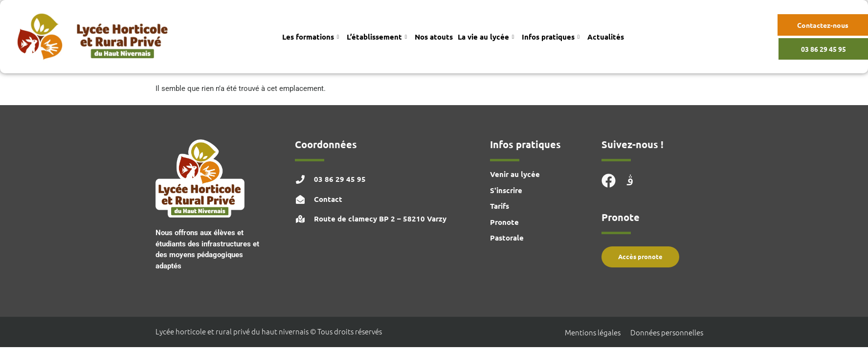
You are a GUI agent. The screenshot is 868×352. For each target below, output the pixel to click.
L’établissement (377, 37)
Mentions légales (593, 332)
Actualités (606, 37)
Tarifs (500, 206)
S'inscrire (506, 190)
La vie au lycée (486, 37)
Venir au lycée (515, 174)
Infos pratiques (551, 37)
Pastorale (507, 238)
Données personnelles (667, 332)
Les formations (311, 37)
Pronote (504, 222)
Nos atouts (434, 37)
